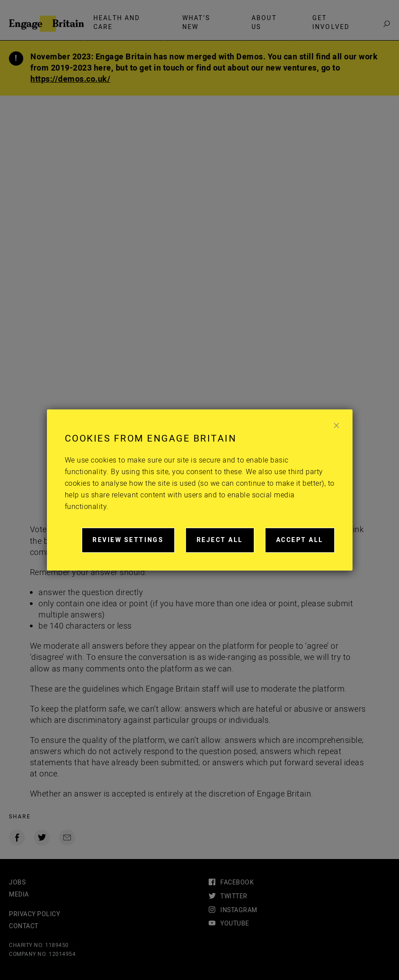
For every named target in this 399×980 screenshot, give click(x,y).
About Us (264, 23)
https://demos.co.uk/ (70, 79)
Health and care (117, 23)
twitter (234, 896)
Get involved (331, 23)
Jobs (17, 882)
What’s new (196, 23)
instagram (239, 910)
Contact (24, 926)
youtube (235, 924)
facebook (237, 882)
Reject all (225, 544)
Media (19, 895)
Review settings (134, 544)
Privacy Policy (34, 914)
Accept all (305, 544)
